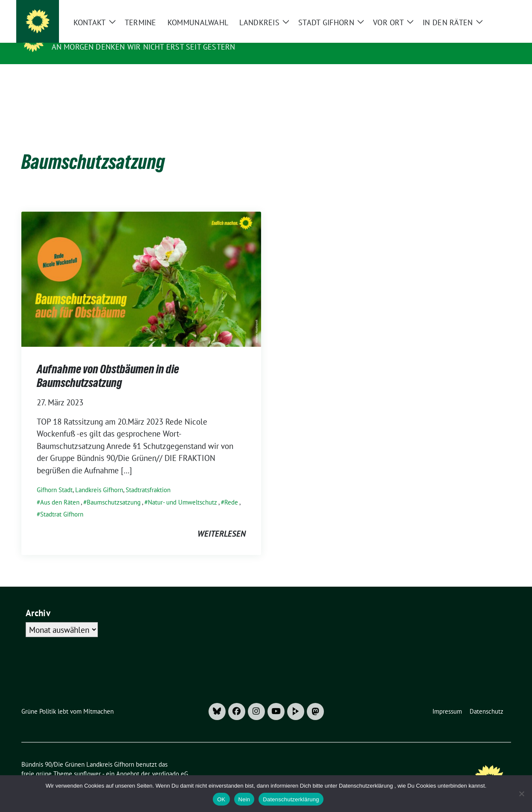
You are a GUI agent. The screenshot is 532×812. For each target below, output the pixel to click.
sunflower (87, 760)
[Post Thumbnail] (141, 265)
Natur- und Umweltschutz (182, 489)
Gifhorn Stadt (55, 477)
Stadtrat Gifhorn (62, 501)
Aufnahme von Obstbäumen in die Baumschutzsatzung (108, 363)
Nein (244, 799)
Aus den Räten (60, 489)
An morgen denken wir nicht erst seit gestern (144, 47)
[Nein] (521, 794)
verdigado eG (170, 760)
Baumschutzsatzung (114, 489)
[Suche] (484, 8)
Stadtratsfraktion (148, 477)
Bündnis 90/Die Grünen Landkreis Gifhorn (148, 35)
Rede (231, 489)
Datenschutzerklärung (291, 799)
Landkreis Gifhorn (99, 477)
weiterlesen (222, 520)
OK (221, 799)
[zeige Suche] (496, 8)
